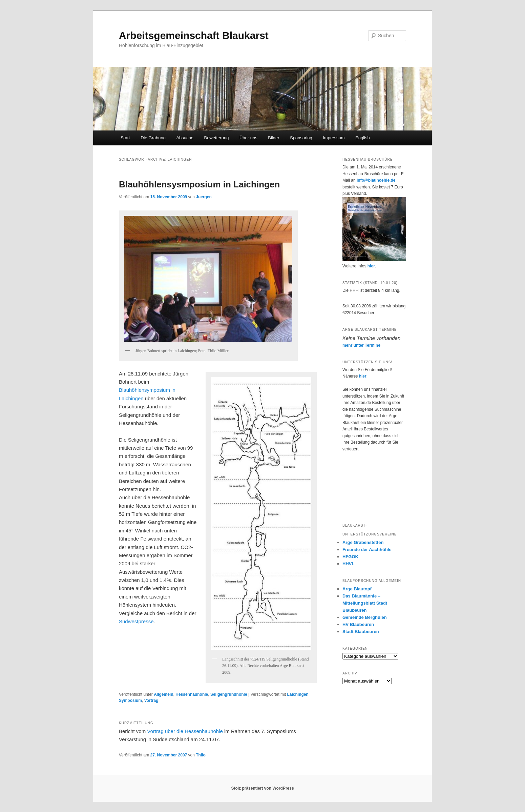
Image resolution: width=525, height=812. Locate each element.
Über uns (248, 138)
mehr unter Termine (361, 345)
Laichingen (298, 694)
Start (125, 138)
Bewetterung (216, 138)
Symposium (130, 701)
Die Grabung (153, 138)
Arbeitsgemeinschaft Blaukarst (194, 35)
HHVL (348, 564)
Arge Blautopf (357, 589)
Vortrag (151, 701)
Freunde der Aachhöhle (367, 550)
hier (371, 266)
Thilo (201, 755)
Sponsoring (301, 138)
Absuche (185, 138)
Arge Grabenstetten (363, 542)
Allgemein (163, 694)
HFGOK (350, 557)
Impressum (334, 138)
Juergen (204, 197)
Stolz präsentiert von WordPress (262, 788)
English (363, 138)
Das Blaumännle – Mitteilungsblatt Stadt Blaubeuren (365, 603)
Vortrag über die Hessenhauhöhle (185, 731)
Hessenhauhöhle (192, 694)
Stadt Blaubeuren (361, 632)
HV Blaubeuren (358, 624)
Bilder (274, 138)
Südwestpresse (136, 621)
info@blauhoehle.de (376, 180)
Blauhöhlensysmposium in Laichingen (199, 184)
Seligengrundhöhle (229, 694)
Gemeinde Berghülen (365, 617)
